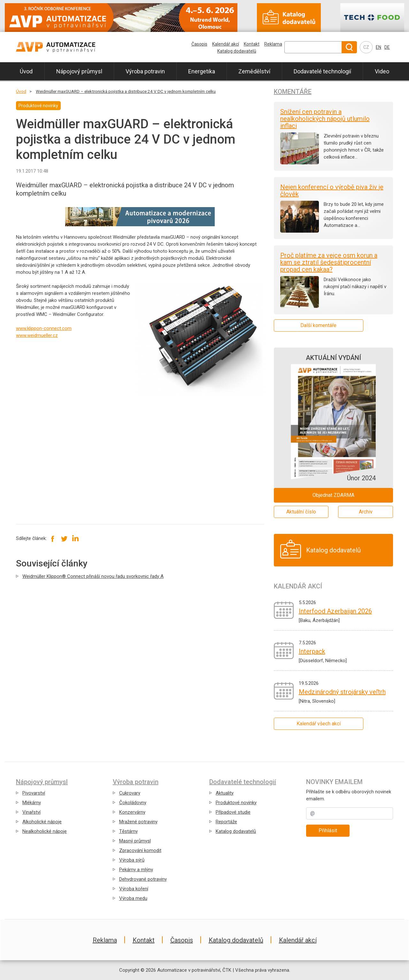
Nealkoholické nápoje (45, 831)
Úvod (26, 71)
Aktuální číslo (301, 512)
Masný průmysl (135, 841)
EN (378, 47)
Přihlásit (328, 830)
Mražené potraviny (138, 822)
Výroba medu (133, 898)
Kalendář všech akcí (319, 724)
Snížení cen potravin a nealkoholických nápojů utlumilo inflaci (325, 119)
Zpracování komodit (140, 850)
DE (387, 47)
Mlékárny (32, 803)
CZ (366, 47)
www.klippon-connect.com (44, 328)
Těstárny (128, 831)
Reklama (273, 44)
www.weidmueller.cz (37, 335)
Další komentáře (318, 325)
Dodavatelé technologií (322, 71)
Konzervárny (132, 812)
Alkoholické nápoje (42, 822)
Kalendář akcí (226, 44)
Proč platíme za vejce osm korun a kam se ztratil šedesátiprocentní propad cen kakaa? (329, 262)
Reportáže (226, 822)
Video (382, 71)
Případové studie (233, 812)
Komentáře (293, 92)
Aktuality (225, 793)
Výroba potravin (145, 71)
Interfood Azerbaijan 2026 (335, 611)
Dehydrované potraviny (143, 879)
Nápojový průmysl (79, 71)
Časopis (199, 44)
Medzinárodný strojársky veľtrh (342, 692)
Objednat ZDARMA (333, 495)
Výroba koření (134, 889)
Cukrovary (130, 793)
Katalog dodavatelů (237, 51)
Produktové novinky (236, 803)
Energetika (202, 71)
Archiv (366, 512)
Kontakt (252, 44)
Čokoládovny (133, 803)
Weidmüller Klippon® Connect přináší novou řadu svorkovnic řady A (93, 576)
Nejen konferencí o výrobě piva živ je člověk (332, 191)
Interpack (312, 651)
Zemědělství (254, 71)
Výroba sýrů (132, 860)
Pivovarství (34, 793)
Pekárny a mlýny (136, 870)
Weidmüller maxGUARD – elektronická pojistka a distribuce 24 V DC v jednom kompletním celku (126, 91)
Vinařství (31, 812)
